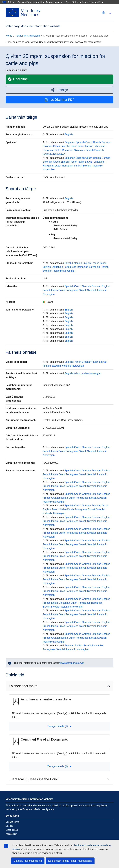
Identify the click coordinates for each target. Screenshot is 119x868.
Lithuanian (99, 146)
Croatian (86, 362)
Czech (89, 142)
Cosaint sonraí (13, 822)
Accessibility (11, 834)
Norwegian (59, 154)
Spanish (80, 142)
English (69, 134)
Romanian (68, 150)
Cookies (10, 826)
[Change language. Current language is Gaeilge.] (104, 13)
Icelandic (48, 154)
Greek (57, 146)
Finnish (90, 150)
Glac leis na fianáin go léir (28, 861)
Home (9, 36)
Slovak (83, 290)
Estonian (48, 146)
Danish (97, 142)
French (73, 146)
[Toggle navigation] (110, 13)
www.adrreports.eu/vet (72, 663)
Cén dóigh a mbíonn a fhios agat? (85, 2)
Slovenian (79, 150)
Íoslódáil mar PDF (60, 100)
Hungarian (48, 150)
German (106, 142)
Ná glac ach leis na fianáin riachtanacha (70, 861)
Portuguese (70, 267)
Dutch (58, 150)
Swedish (99, 150)
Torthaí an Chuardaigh (28, 36)
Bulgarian (70, 142)
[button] (59, 90)
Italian (81, 146)
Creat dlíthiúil (12, 830)
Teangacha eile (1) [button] (59, 726)
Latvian (89, 146)
